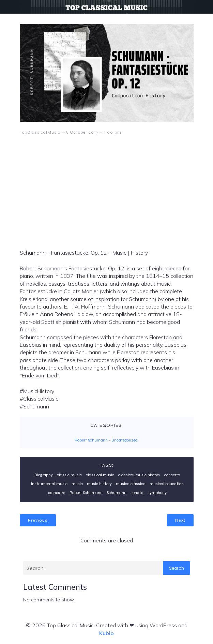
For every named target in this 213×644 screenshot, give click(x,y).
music (77, 484)
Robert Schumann (91, 440)
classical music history (139, 475)
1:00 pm (113, 132)
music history (99, 484)
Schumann (117, 493)
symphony (157, 493)
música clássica (131, 484)
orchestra (57, 493)
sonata (137, 493)
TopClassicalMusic (40, 132)
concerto (172, 475)
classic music (69, 475)
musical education (167, 484)
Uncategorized (125, 440)
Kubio (106, 633)
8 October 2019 (82, 132)
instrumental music (49, 484)
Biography (44, 475)
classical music (100, 475)
